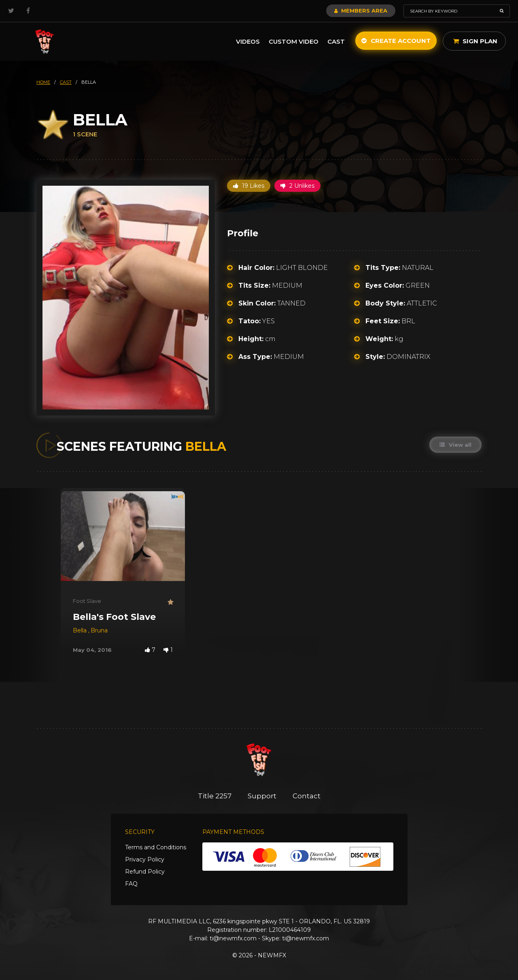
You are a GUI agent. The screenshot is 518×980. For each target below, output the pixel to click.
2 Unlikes (297, 186)
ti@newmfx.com (233, 938)
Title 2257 (215, 796)
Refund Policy (145, 872)
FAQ (131, 884)
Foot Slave (87, 601)
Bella (81, 630)
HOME (43, 82)
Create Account (396, 41)
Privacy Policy (145, 859)
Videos (248, 41)
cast (66, 82)
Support (262, 796)
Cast (336, 41)
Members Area (361, 11)
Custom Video (294, 41)
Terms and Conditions (156, 847)
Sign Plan (475, 41)
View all (455, 445)
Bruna (99, 630)
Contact (307, 796)
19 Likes (249, 186)
